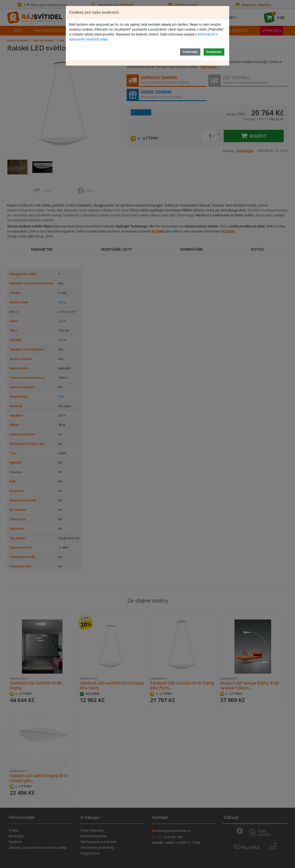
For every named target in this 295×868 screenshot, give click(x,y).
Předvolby (190, 52)
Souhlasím (214, 52)
